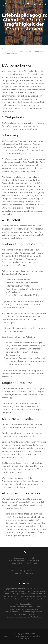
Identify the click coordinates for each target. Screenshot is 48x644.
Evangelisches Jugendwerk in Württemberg (24, 617)
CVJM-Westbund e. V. (13, 612)
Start (4, 49)
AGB (35, 636)
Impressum (8, 636)
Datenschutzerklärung (23, 636)
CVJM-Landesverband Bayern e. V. (21, 607)
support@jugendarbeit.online (26, 571)
